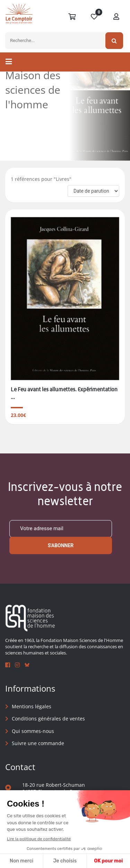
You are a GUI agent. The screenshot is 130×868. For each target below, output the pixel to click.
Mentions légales (32, 706)
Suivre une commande (38, 743)
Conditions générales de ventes (48, 719)
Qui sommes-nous (33, 731)
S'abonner (61, 545)
